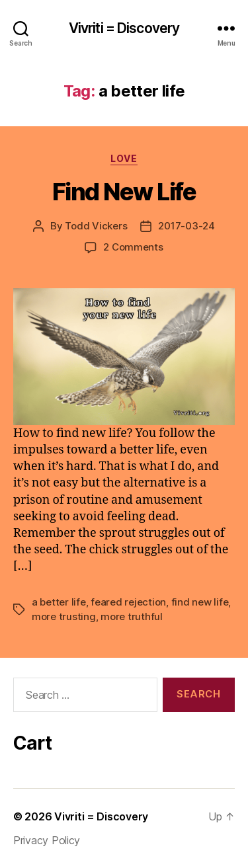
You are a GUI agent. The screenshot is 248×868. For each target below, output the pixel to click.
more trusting (64, 616)
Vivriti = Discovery (124, 28)
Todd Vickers (96, 226)
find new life (200, 602)
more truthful (132, 616)
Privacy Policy (47, 840)
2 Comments (133, 247)
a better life (59, 602)
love (124, 158)
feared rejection (128, 602)
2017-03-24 (186, 226)
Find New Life (124, 192)
